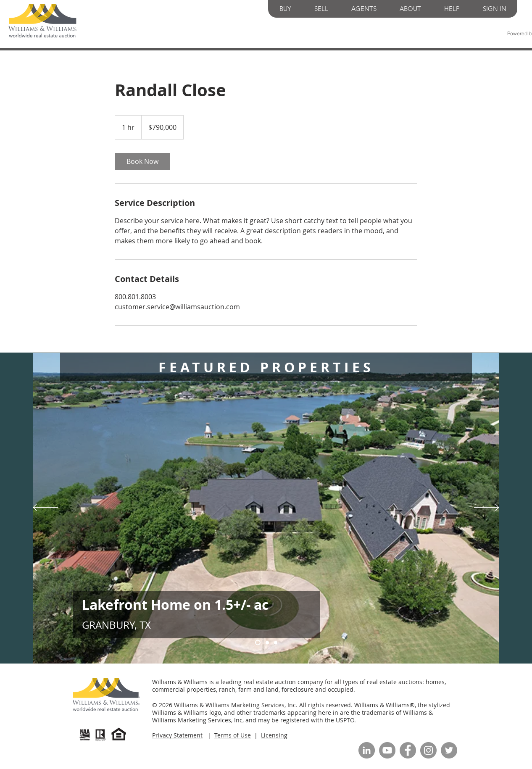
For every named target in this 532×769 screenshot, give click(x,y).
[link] (142, 161)
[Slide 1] (258, 643)
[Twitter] (449, 750)
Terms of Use (233, 735)
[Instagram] (428, 750)
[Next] (487, 508)
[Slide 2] (276, 643)
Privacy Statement (177, 735)
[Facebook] (408, 750)
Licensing (274, 735)
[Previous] (45, 508)
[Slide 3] (267, 643)
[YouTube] (387, 750)
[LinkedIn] (367, 750)
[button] (285, 9)
